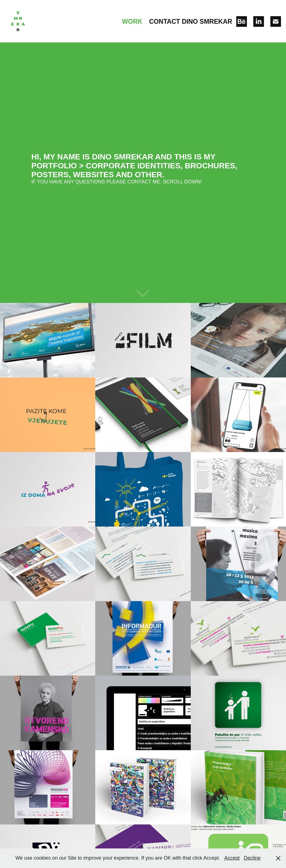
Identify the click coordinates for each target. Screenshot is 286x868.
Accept (232, 858)
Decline (252, 858)
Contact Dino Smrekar (191, 21)
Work (132, 21)
